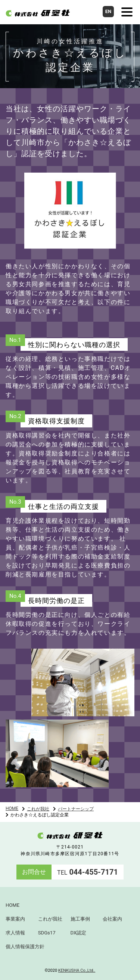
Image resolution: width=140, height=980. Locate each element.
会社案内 (112, 919)
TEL (88, 873)
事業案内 (15, 919)
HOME (12, 809)
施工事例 (80, 919)
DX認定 (79, 933)
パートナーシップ (76, 809)
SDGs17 (47, 933)
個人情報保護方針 (25, 947)
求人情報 (15, 933)
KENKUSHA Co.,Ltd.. (77, 970)
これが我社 (38, 809)
